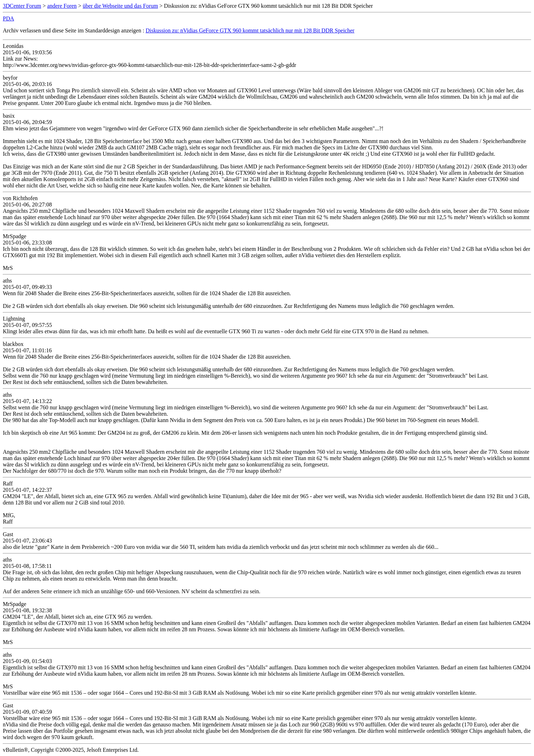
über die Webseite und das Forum (120, 6)
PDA (8, 18)
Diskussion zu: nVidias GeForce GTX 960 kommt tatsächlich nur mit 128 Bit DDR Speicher (250, 30)
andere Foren (62, 6)
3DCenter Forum (22, 6)
